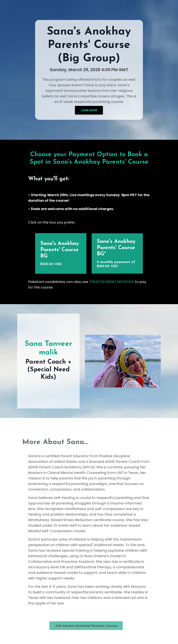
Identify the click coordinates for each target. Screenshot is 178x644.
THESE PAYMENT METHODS (112, 282)
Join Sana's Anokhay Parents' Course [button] (86, 632)
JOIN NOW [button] (89, 110)
